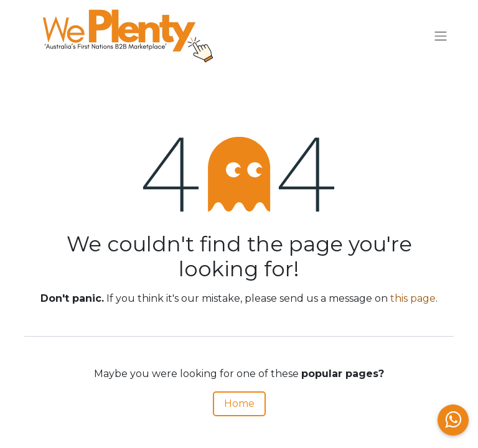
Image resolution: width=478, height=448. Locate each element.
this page (413, 298)
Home (239, 404)
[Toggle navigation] (441, 36)
